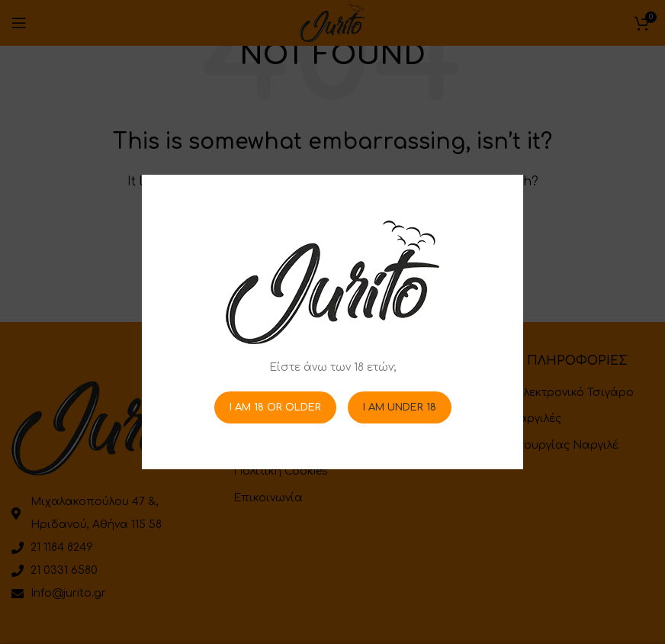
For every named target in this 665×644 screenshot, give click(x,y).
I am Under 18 (400, 407)
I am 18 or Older (275, 407)
